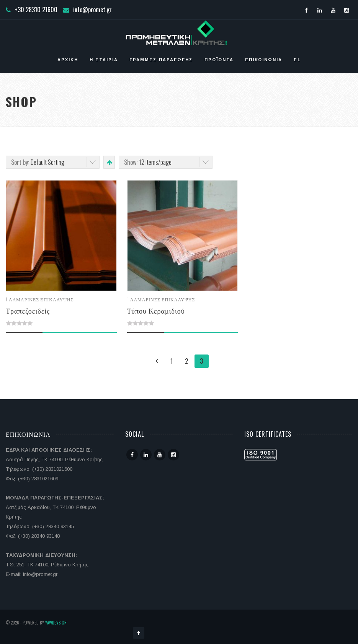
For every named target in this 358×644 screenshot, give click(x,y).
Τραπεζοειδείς (28, 311)
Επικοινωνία (264, 60)
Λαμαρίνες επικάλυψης (41, 299)
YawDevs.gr (56, 623)
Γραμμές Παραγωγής (161, 60)
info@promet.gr (92, 10)
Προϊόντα (219, 60)
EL (297, 60)
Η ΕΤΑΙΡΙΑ (104, 60)
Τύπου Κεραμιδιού (156, 311)
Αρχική (68, 60)
